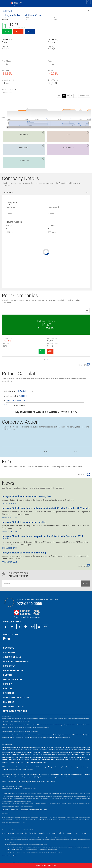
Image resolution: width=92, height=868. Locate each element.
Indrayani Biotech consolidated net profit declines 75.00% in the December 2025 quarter (46, 504)
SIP (30, 32)
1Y (75, 96)
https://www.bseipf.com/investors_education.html (15, 821)
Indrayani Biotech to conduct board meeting (24, 549)
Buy (7, 32)
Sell (19, 32)
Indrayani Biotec (24, 321)
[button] (46, 11)
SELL (28, 351)
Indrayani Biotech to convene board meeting (24, 518)
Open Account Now (46, 865)
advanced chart (84, 96)
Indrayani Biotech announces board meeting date (27, 493)
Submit (85, 580)
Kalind (68, 321)
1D (64, 96)
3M (72, 96)
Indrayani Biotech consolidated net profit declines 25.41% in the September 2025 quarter (42, 534)
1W (68, 96)
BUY (19, 351)
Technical (8, 193)
